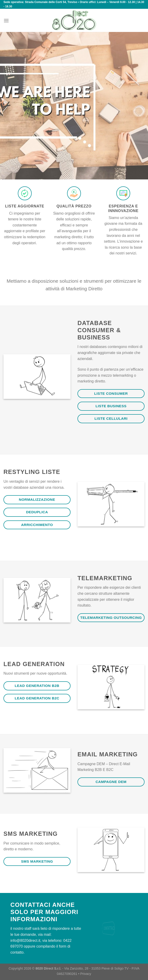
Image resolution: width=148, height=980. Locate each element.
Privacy (86, 974)
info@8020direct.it (25, 941)
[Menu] (6, 20)
